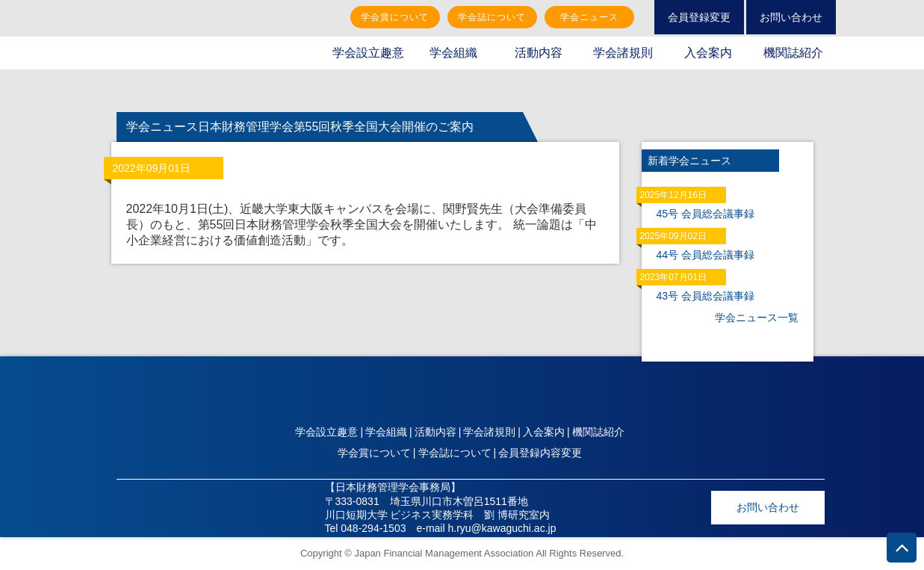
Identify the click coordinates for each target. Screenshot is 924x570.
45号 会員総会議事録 (706, 214)
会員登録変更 (699, 17)
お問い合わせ (791, 17)
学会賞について (395, 17)
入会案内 (708, 53)
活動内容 (539, 53)
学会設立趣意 (368, 53)
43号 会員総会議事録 (706, 296)
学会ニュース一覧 (757, 317)
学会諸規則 (623, 53)
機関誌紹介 (793, 53)
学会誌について (492, 17)
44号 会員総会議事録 (706, 255)
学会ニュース (589, 17)
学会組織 (453, 53)
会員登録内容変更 (540, 453)
